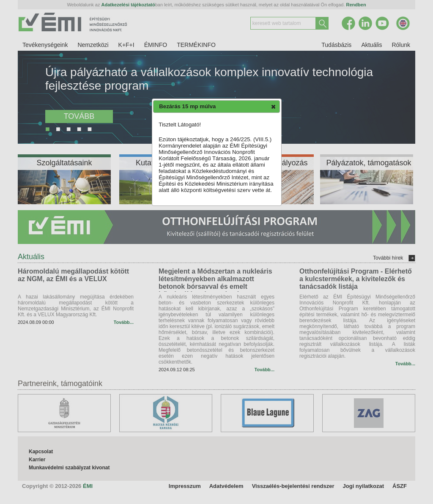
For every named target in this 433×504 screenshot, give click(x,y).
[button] (273, 107)
